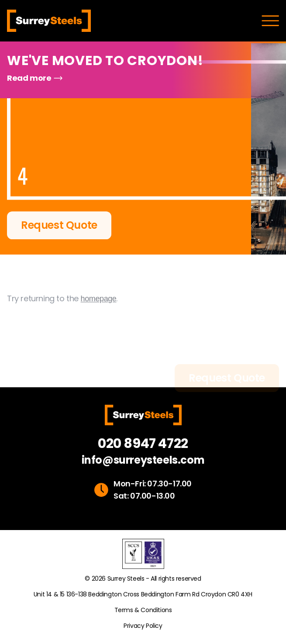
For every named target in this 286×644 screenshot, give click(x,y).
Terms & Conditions (143, 610)
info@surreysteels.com (143, 460)
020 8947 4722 (143, 444)
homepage (99, 307)
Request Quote (59, 226)
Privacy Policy (143, 626)
